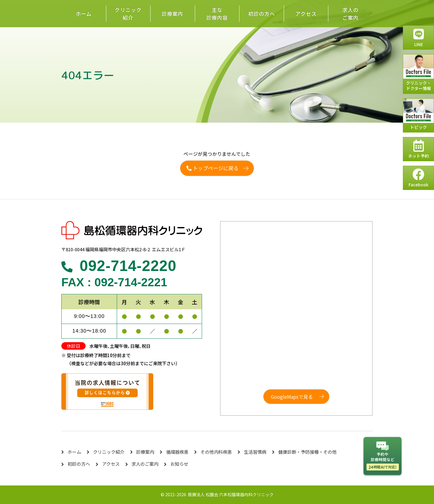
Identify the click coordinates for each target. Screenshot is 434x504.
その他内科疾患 (216, 452)
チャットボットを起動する (383, 457)
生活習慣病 (255, 452)
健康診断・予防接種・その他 (308, 452)
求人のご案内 (350, 14)
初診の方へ (262, 14)
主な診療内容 (217, 14)
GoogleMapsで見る (292, 397)
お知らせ (179, 464)
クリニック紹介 (128, 14)
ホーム (84, 14)
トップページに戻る (213, 168)
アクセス (306, 14)
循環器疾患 (177, 452)
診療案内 (172, 14)
